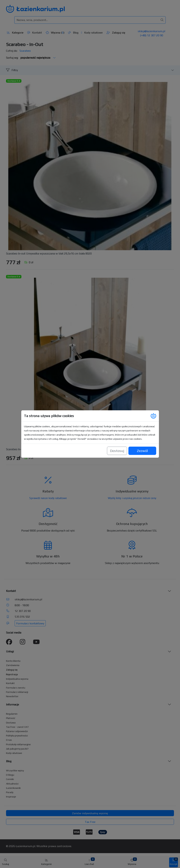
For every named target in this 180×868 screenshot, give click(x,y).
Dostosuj (117, 451)
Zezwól (142, 449)
